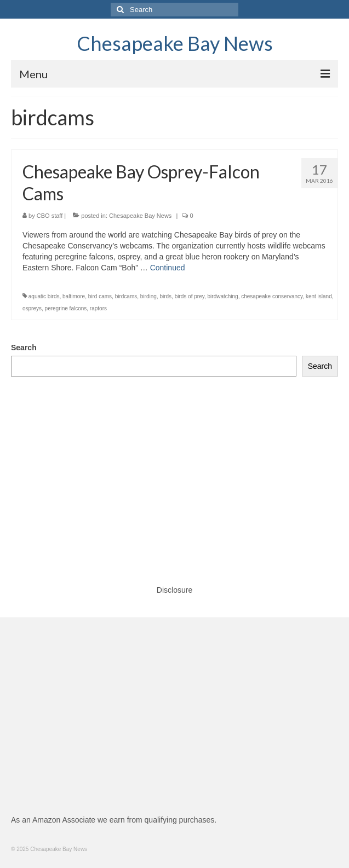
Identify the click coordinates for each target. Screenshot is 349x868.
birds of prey (190, 296)
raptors (98, 308)
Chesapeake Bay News (175, 43)
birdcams (126, 296)
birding (148, 296)
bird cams (100, 296)
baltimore (74, 296)
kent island (319, 296)
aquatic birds (44, 296)
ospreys (32, 308)
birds (165, 296)
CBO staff (50, 216)
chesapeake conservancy (272, 296)
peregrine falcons (66, 308)
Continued (168, 268)
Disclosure (174, 590)
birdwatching (223, 296)
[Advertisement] (174, 470)
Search (24, 348)
